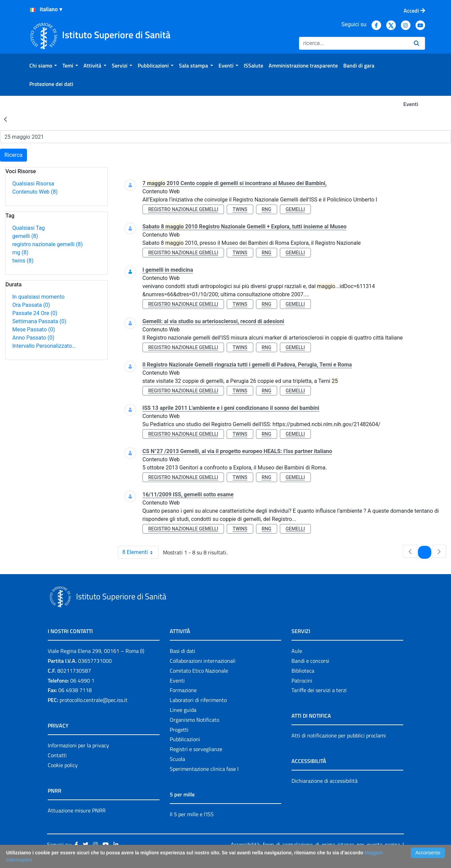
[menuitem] (43, 65)
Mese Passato (34, 330)
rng (20, 252)
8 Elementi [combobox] (140, 552)
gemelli (25, 236)
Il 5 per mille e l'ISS (192, 814)
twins (23, 261)
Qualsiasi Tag (28, 228)
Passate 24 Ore (35, 313)
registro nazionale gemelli (48, 244)
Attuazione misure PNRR (77, 810)
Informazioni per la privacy (78, 745)
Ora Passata (31, 305)
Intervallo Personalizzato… (44, 346)
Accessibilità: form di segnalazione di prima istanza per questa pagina (315, 844)
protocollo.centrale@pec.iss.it (94, 700)
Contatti (57, 755)
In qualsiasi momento (38, 297)
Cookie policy (63, 765)
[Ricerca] (354, 43)
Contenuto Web (35, 192)
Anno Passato (33, 338)
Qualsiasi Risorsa (33, 184)
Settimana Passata (39, 321)
